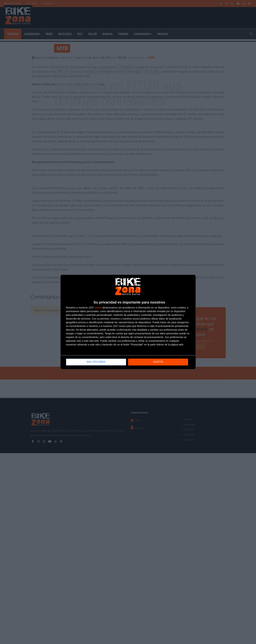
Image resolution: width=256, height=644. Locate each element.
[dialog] (128, 322)
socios (98, 308)
